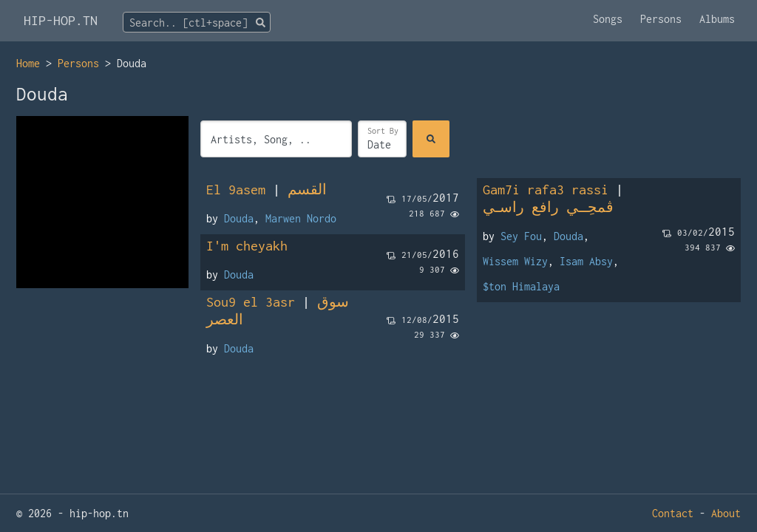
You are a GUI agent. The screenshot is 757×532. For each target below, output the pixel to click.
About (726, 513)
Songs (608, 19)
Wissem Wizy (515, 261)
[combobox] (197, 22)
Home (28, 63)
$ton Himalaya (521, 286)
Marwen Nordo (301, 218)
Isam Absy (586, 261)
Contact (673, 513)
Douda (239, 218)
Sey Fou (521, 236)
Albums (717, 19)
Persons (661, 19)
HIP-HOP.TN (61, 20)
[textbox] (197, 23)
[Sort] (382, 139)
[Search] (431, 139)
